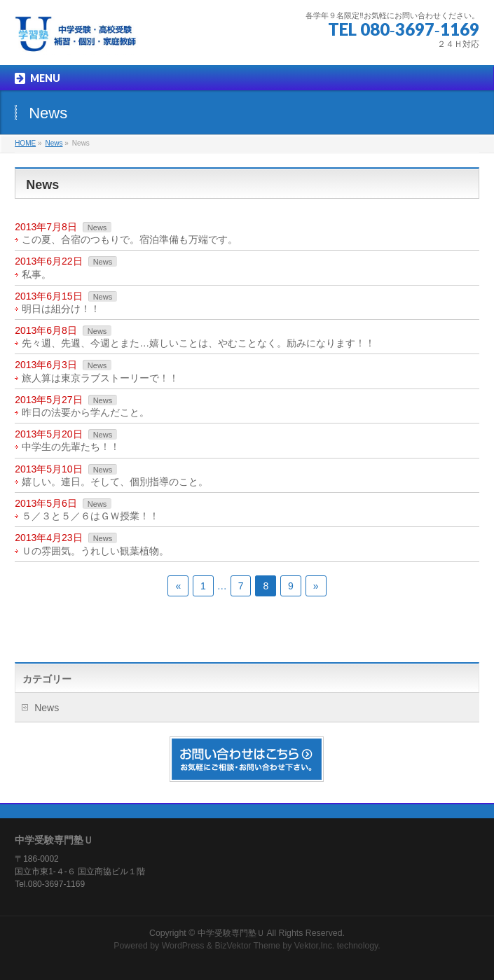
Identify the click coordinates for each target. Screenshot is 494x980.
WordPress (183, 946)
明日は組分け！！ (61, 309)
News (97, 227)
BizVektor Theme (247, 946)
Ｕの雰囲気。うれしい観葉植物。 (95, 551)
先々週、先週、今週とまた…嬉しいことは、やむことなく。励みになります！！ (198, 343)
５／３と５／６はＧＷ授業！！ (90, 516)
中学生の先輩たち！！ (71, 447)
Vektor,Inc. (315, 946)
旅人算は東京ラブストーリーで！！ (100, 378)
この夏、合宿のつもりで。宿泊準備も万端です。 (130, 239)
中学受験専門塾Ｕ (231, 933)
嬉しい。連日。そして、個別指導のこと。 (115, 482)
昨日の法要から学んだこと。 (85, 412)
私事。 (36, 274)
